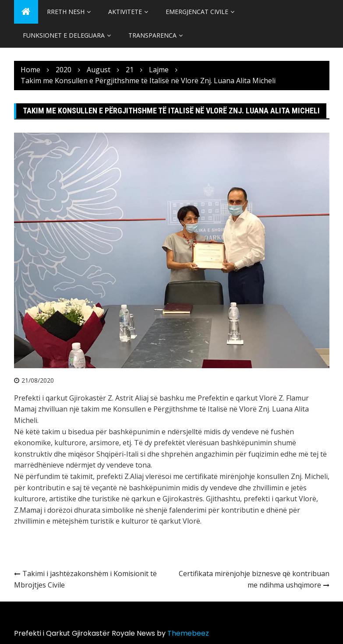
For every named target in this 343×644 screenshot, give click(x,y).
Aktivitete (125, 12)
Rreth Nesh (66, 12)
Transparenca (152, 35)
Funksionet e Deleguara (64, 35)
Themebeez (188, 633)
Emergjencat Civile (197, 12)
